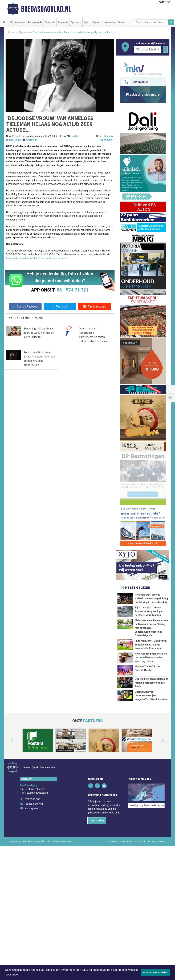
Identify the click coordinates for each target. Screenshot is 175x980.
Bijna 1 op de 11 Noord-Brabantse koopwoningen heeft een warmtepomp (149, 611)
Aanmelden (97, 816)
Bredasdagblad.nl (46, 9)
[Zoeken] (171, 22)
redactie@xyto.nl (34, 799)
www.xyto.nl (32, 804)
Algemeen (20, 22)
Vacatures (110, 22)
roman (10, 140)
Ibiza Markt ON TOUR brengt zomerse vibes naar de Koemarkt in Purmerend (151, 645)
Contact (122, 22)
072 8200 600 (32, 795)
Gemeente (50, 22)
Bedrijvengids (35, 22)
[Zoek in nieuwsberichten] (151, 22)
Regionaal (63, 22)
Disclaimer (140, 837)
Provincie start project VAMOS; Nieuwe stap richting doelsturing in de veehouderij (151, 599)
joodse (75, 136)
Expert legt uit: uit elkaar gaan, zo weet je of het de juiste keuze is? (39, 333)
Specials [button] (75, 22)
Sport (87, 22)
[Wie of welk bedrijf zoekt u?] (148, 49)
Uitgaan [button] (96, 22)
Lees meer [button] (12, 975)
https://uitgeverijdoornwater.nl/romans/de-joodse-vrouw (37, 258)
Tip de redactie (94, 307)
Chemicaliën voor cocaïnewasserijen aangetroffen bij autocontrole (151, 696)
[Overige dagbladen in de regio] (146, 787)
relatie (18, 140)
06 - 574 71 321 (73, 290)
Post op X (60, 307)
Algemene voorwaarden (120, 837)
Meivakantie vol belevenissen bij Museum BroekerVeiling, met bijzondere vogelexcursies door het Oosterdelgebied (151, 628)
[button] (8, 741)
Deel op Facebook (25, 307)
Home (12, 32)
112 (10, 22)
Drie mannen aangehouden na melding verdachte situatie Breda (152, 683)
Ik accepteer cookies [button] (155, 973)
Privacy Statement (157, 837)
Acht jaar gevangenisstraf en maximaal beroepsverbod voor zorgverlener (151, 658)
